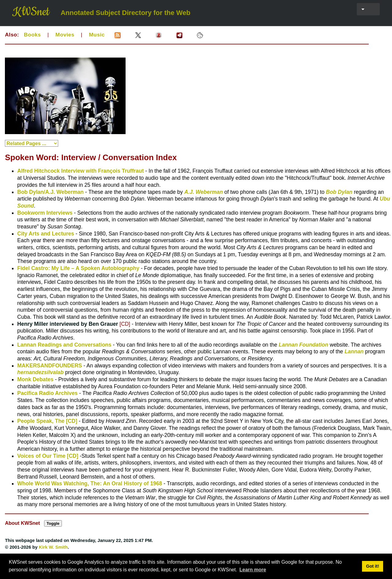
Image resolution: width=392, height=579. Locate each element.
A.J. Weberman (204, 192)
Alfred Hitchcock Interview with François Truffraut (80, 171)
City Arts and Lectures (46, 234)
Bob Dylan (339, 192)
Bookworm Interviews (45, 213)
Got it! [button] (372, 566)
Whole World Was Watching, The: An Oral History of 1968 (90, 483)
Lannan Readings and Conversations (64, 345)
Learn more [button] (253, 570)
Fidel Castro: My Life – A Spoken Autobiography (78, 268)
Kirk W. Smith (53, 547)
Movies (65, 35)
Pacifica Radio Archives (47, 393)
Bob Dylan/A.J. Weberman (50, 192)
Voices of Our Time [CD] (48, 456)
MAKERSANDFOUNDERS (49, 366)
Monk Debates (35, 379)
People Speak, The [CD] (47, 421)
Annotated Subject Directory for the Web (126, 13)
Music (97, 35)
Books (32, 35)
